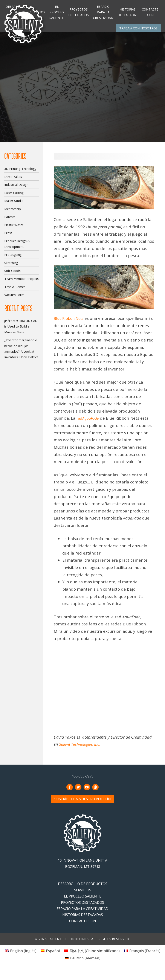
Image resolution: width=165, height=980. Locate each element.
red (89, 429)
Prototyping (13, 258)
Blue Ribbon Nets (70, 322)
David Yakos (13, 180)
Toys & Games (15, 290)
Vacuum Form (14, 298)
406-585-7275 (82, 787)
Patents (10, 220)
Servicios (37, 14)
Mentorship (13, 212)
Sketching (11, 266)
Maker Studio (14, 204)
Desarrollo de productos (16, 14)
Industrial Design (16, 188)
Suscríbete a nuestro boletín (83, 809)
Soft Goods (12, 274)
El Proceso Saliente (57, 14)
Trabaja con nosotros (138, 32)
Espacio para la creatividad (103, 14)
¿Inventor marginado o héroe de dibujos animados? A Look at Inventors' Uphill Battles (21, 352)
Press (8, 236)
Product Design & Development (17, 247)
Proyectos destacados (79, 14)
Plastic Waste (14, 228)
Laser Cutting (14, 196)
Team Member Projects (21, 282)
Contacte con (150, 14)
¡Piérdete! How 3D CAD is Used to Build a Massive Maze (21, 330)
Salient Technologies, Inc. (81, 755)
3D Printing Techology (20, 172)
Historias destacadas (128, 14)
